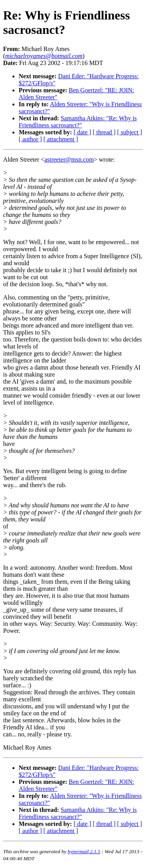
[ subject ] (130, 132)
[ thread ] (104, 132)
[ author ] (30, 139)
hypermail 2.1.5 (84, 851)
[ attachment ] (61, 139)
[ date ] (82, 132)
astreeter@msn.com (69, 159)
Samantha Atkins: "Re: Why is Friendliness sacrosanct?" (78, 122)
